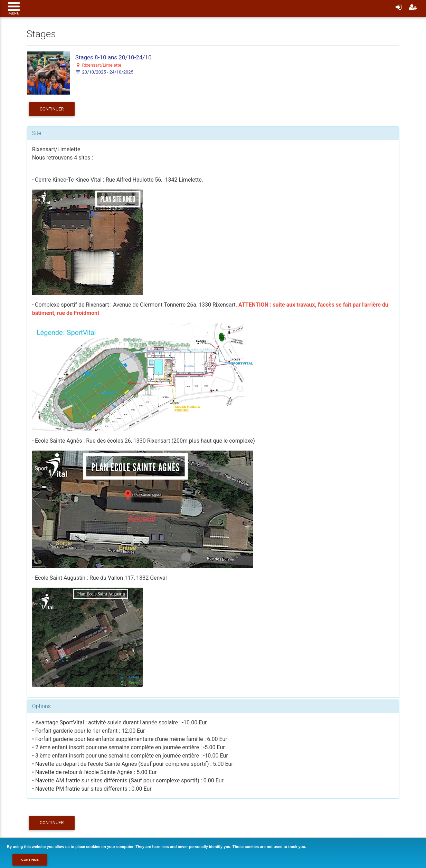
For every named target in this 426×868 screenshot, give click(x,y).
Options (41, 706)
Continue (30, 860)
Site (37, 133)
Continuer (52, 109)
